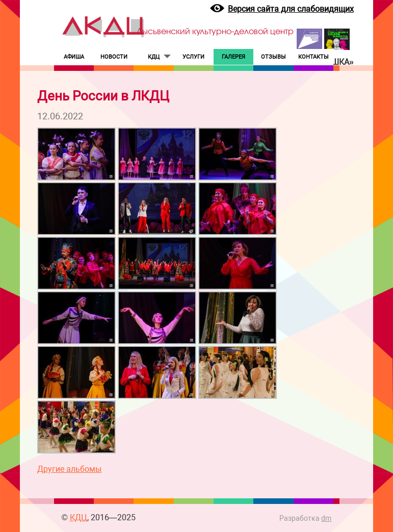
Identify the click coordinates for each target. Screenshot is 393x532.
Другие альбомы (69, 469)
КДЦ (154, 57)
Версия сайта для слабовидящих (291, 9)
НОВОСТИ (114, 57)
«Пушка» (335, 62)
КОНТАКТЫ (313, 57)
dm (326, 518)
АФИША (74, 57)
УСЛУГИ (193, 57)
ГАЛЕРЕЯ (233, 57)
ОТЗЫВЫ (273, 57)
